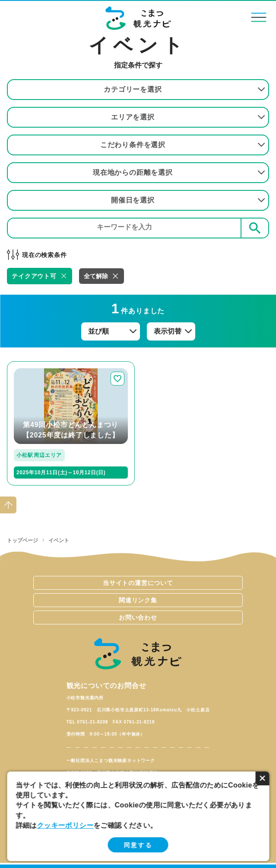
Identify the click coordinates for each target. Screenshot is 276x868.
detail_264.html (32, 365)
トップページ (22, 540)
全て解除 (96, 276)
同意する (138, 845)
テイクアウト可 (34, 276)
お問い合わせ (138, 617)
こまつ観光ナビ (138, 18)
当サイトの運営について (138, 583)
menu (259, 17)
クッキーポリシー (65, 825)
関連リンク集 (138, 600)
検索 (255, 228)
